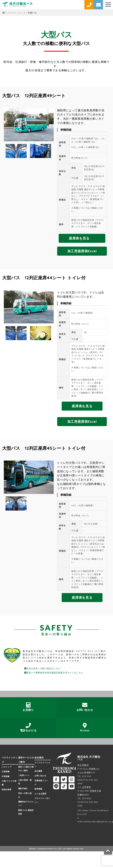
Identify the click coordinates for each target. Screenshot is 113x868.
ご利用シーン (24, 775)
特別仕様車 (6, 790)
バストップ (6, 767)
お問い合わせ (85, 707)
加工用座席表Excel (82, 251)
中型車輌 (6, 776)
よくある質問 (40, 794)
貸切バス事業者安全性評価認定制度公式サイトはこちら (54, 673)
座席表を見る (79, 238)
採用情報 (38, 789)
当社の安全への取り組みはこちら (42, 668)
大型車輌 (6, 772)
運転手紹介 (23, 789)
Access (85, 727)
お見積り (28, 707)
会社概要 (38, 771)
